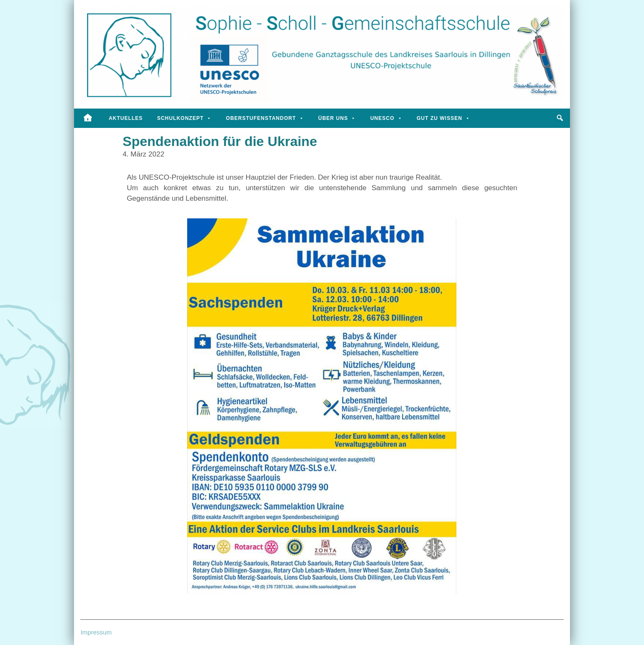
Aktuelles (126, 118)
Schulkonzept (184, 118)
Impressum (96, 632)
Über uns (337, 118)
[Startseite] (88, 118)
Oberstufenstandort (265, 118)
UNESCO (386, 118)
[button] (560, 118)
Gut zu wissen (444, 118)
